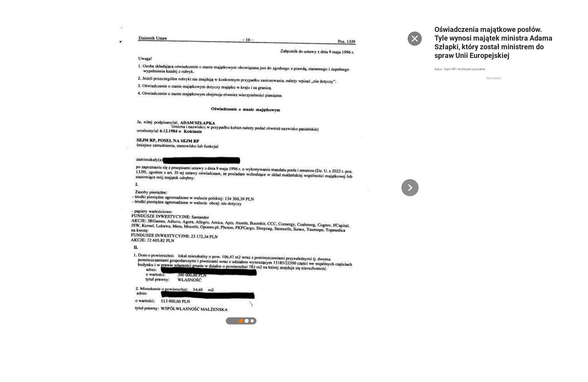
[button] (410, 188)
